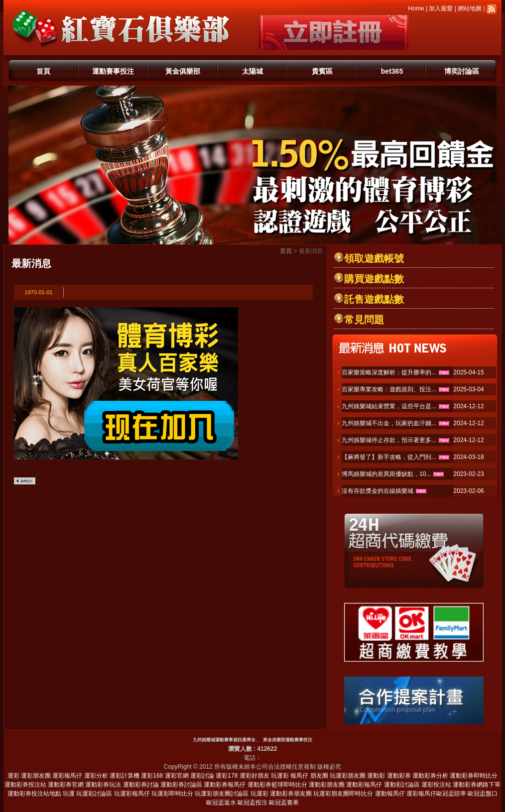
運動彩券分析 (430, 776)
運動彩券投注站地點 (34, 794)
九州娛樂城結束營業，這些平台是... (389, 406)
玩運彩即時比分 (172, 794)
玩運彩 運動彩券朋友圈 (281, 794)
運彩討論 (202, 776)
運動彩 (376, 776)
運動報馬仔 (390, 794)
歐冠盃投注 (252, 803)
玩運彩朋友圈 (348, 776)
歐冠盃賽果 (284, 803)
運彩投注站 (436, 785)
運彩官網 (177, 776)
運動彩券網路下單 (477, 785)
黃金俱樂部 (183, 71)
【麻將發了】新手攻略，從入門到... (389, 457)
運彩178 (227, 776)
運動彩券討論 (141, 785)
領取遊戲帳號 (374, 258)
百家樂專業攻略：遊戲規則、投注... (389, 389)
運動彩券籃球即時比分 (277, 785)
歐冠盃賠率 (451, 794)
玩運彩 (280, 776)
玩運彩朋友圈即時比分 (343, 794)
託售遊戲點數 (374, 299)
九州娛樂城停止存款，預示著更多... (389, 440)
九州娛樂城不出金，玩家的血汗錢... (389, 423)
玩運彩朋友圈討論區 (222, 794)
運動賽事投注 (113, 71)
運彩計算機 (125, 776)
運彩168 (152, 776)
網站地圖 (470, 8)
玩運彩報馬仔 (132, 794)
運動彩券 (399, 776)
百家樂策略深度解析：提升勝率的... (389, 372)
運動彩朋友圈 (327, 785)
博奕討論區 (462, 71)
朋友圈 (319, 776)
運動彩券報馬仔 (225, 785)
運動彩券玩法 (103, 785)
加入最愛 (441, 8)
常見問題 (364, 320)
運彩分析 (96, 776)
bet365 (392, 71)
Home (416, 8)
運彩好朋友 (254, 776)
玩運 (69, 794)
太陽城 (252, 71)
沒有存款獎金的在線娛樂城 (378, 491)
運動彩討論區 (402, 785)
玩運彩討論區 (94, 794)
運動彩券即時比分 (474, 776)
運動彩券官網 (66, 785)
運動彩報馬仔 (364, 785)
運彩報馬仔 (67, 776)
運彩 (13, 776)
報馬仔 (299, 776)
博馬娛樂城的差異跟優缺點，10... (386, 474)
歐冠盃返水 (221, 803)
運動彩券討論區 (181, 785)
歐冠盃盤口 (483, 794)
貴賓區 (322, 71)
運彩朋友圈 (36, 776)
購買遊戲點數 (374, 279)
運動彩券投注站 (25, 785)
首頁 (43, 71)
